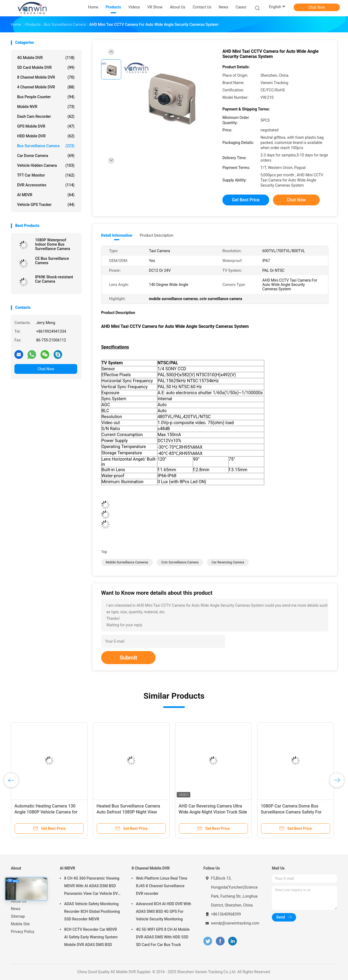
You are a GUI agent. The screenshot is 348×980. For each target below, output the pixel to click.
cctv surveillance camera (180, 562)
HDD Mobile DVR (46, 136)
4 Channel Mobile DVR (46, 87)
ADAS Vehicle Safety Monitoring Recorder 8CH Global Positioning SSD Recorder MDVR (92, 911)
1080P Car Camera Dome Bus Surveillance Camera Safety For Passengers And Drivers (291, 812)
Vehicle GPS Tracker (46, 205)
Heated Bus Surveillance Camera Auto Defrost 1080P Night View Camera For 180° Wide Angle (128, 812)
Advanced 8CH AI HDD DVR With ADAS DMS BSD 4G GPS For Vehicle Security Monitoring (164, 911)
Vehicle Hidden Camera (46, 165)
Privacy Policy (23, 932)
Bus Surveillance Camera (46, 146)
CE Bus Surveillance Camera (52, 261)
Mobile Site (20, 924)
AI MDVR (46, 195)
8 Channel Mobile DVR (46, 77)
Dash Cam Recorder (46, 116)
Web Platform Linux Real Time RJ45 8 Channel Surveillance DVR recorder (162, 886)
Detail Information (117, 235)
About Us (19, 901)
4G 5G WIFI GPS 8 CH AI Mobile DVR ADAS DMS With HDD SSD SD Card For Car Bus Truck (163, 937)
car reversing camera (228, 562)
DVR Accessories (46, 185)
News (16, 909)
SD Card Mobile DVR (46, 67)
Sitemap (18, 916)
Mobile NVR (46, 107)
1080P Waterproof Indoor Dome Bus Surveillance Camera (53, 244)
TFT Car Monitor (46, 175)
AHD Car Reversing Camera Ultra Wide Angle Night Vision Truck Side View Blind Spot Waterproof (213, 812)
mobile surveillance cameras (127, 562)
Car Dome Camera (46, 156)
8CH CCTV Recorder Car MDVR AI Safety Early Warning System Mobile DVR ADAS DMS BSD (91, 937)
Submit (128, 658)
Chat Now (317, 7)
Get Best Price (246, 200)
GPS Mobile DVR (46, 126)
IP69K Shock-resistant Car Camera (54, 279)
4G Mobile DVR (46, 58)
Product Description (156, 235)
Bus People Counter (46, 97)
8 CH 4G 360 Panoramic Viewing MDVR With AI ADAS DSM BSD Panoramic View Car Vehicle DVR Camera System (92, 887)
